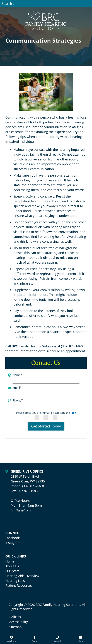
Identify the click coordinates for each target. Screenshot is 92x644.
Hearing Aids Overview (22, 576)
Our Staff (12, 571)
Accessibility (19, 622)
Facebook (13, 538)
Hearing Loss (15, 581)
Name (17, 375)
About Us (12, 566)
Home (10, 561)
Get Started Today (46, 426)
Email (17, 388)
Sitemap (15, 627)
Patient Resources (19, 585)
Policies (15, 617)
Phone (18, 400)
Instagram (13, 543)
